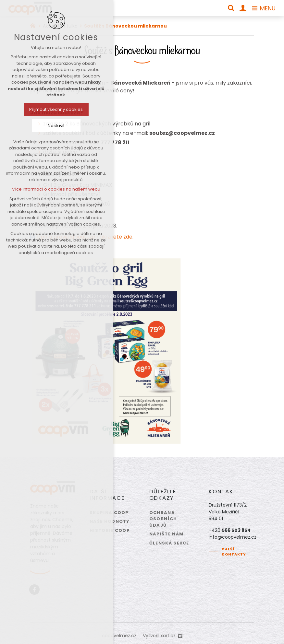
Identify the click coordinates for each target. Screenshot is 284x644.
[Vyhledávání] (231, 8)
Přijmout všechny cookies (40, 109)
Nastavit (40, 126)
